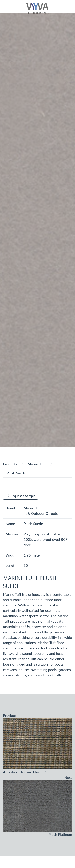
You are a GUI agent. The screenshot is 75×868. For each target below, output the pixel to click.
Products (10, 464)
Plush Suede (16, 473)
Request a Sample (20, 496)
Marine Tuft (37, 464)
